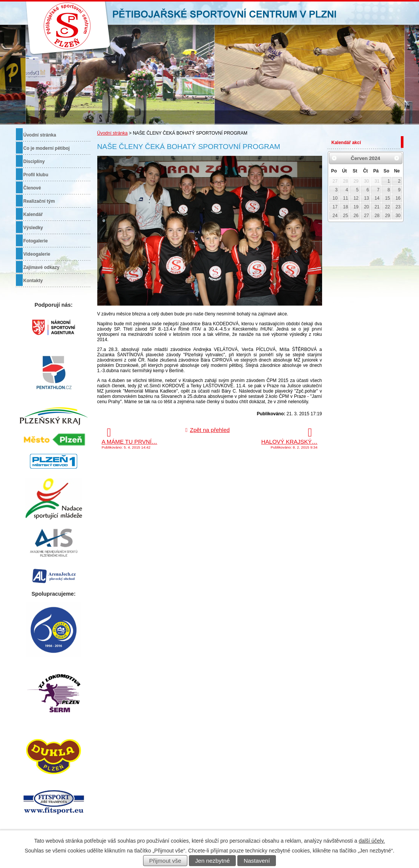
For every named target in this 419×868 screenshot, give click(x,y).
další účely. (372, 841)
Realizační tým (39, 201)
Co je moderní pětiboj (47, 148)
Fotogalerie (36, 241)
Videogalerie (37, 254)
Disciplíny (34, 161)
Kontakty (33, 281)
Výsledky (33, 228)
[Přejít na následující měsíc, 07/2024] (397, 158)
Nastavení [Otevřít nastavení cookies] (257, 861)
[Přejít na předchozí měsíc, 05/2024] (335, 158)
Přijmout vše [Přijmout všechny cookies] (165, 861)
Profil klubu (36, 175)
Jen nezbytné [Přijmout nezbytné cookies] (212, 861)
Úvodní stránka (113, 133)
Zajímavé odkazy (41, 267)
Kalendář (33, 214)
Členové (32, 188)
